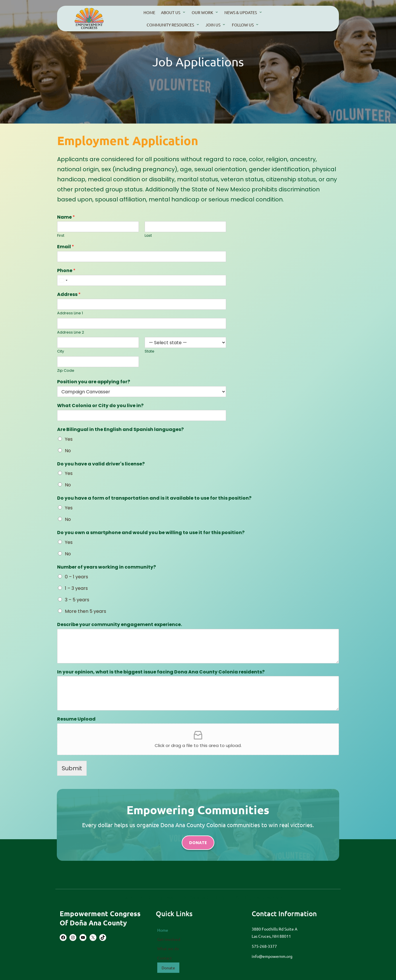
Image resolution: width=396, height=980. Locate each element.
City (61, 352)
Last (148, 236)
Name (66, 217)
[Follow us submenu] (257, 24)
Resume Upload (76, 719)
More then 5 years (86, 611)
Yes (69, 439)
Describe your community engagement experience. (120, 624)
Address (69, 295)
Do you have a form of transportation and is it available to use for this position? (154, 498)
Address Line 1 (70, 313)
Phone (66, 271)
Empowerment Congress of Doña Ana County (100, 918)
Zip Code (66, 371)
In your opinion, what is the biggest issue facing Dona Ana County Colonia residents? (161, 672)
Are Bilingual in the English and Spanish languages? (120, 430)
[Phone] (142, 280)
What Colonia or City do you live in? (100, 406)
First (61, 236)
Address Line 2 (71, 333)
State (150, 352)
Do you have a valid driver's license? (101, 464)
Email (66, 247)
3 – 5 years (77, 599)
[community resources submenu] (198, 24)
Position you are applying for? (94, 382)
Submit (72, 768)
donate (198, 843)
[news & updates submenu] (261, 12)
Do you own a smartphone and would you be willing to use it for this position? (151, 533)
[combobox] (63, 280)
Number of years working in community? (106, 567)
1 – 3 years (76, 588)
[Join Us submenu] (224, 24)
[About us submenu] (184, 12)
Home (163, 930)
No (68, 451)
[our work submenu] (217, 12)
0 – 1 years (76, 576)
